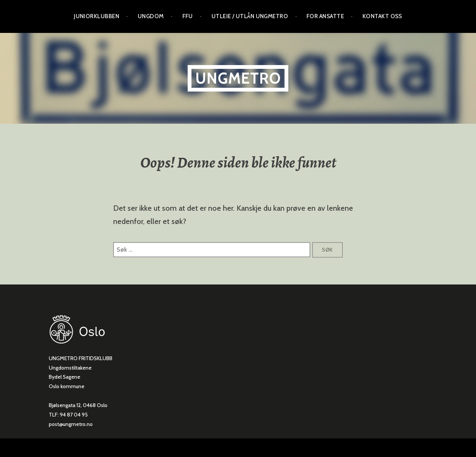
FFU (188, 16)
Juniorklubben (96, 16)
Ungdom (151, 16)
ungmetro (238, 78)
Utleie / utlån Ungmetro (250, 16)
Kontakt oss (382, 16)
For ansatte (325, 16)
